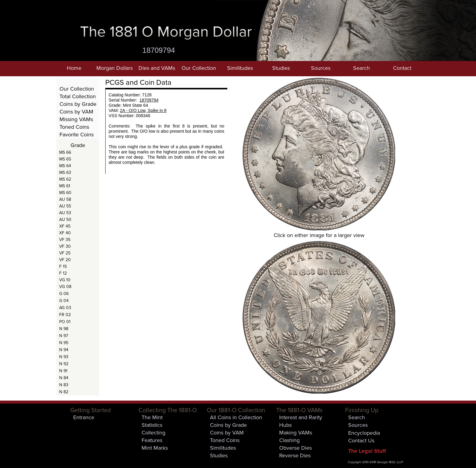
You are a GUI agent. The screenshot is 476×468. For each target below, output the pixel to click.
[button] (114, 69)
